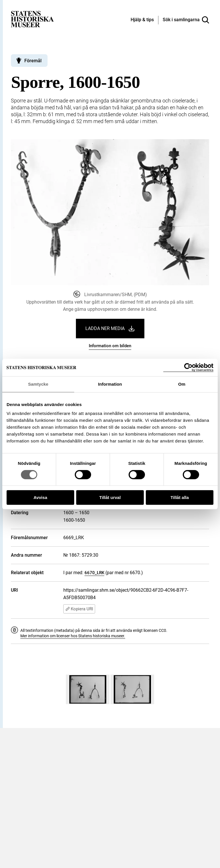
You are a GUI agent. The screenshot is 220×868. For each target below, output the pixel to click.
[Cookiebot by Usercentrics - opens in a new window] (188, 367)
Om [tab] (182, 384)
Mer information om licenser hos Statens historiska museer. (73, 636)
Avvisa (40, 497)
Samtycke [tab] (38, 384)
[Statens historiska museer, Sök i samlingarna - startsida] (32, 19)
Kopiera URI (79, 609)
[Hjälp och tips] (142, 20)
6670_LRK (94, 573)
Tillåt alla (180, 497)
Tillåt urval (110, 497)
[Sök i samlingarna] (186, 20)
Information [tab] (110, 384)
